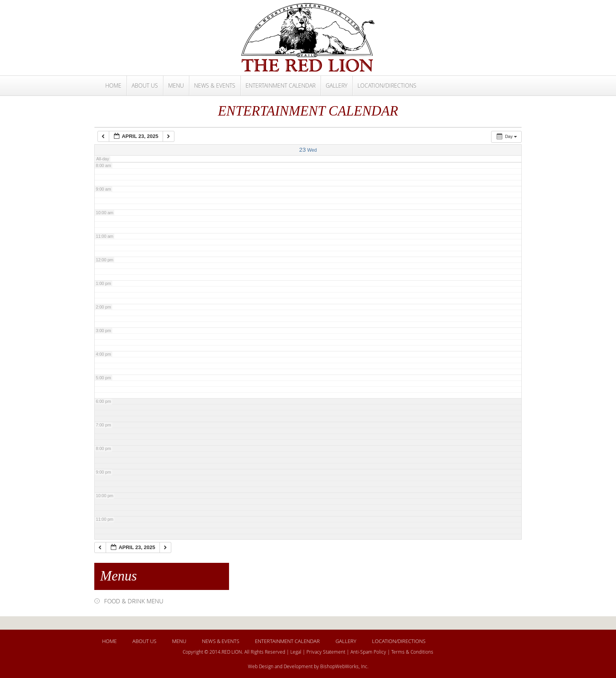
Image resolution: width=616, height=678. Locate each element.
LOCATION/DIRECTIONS (387, 85)
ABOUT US (145, 85)
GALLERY (336, 85)
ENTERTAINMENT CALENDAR (280, 85)
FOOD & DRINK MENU (134, 601)
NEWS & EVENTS (215, 85)
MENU (176, 85)
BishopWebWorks (339, 666)
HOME (113, 85)
